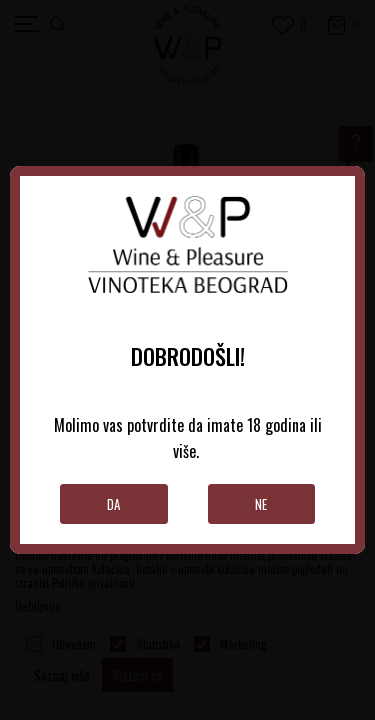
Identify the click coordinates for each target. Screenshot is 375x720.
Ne (261, 504)
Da (113, 504)
